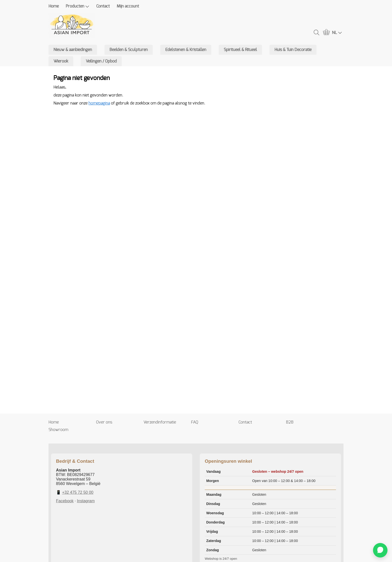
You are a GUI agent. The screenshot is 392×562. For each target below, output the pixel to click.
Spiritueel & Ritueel (240, 50)
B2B (290, 422)
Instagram (86, 501)
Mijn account (128, 6)
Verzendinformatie (160, 422)
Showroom (58, 430)
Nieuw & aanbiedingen (73, 50)
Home (54, 6)
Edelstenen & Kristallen (186, 50)
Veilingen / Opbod (101, 61)
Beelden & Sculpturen (129, 50)
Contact (103, 6)
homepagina (99, 103)
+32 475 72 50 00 (78, 492)
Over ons (104, 422)
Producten (77, 6)
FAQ (195, 422)
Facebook (65, 501)
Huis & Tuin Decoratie (293, 50)
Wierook (61, 61)
